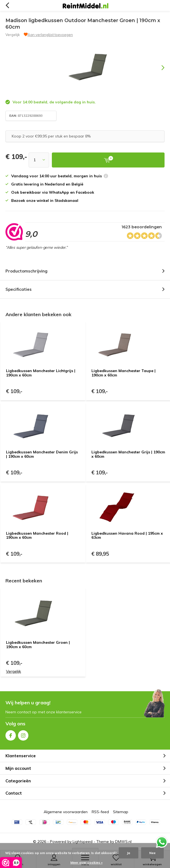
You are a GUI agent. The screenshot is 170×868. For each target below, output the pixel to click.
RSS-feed (100, 812)
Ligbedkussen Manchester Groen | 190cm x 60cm (38, 645)
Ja (129, 853)
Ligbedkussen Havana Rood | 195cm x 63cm (127, 535)
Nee (152, 853)
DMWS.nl (123, 842)
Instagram (23, 734)
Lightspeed (83, 842)
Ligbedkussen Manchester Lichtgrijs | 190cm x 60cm (41, 373)
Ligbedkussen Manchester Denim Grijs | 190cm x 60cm (42, 454)
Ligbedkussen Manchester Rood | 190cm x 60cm (37, 535)
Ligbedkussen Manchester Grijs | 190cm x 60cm (128, 454)
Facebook (11, 734)
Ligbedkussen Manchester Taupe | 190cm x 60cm (123, 373)
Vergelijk (13, 35)
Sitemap (121, 812)
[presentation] (159, 68)
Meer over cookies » (87, 862)
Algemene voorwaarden (66, 812)
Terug (7, 5)
